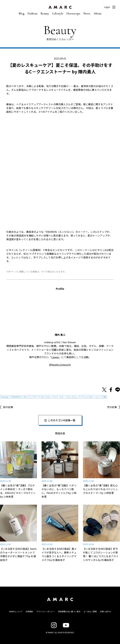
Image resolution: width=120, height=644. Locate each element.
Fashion (33, 14)
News (87, 14)
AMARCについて (16, 611)
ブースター (60, 397)
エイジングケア (31, 397)
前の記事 (8, 407)
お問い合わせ (105, 611)
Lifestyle (58, 14)
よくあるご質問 (90, 611)
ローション (95, 397)
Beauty (45, 14)
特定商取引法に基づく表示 (69, 611)
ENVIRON (16, 397)
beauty (5, 397)
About (97, 14)
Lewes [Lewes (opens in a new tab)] (55, 357)
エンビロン (47, 397)
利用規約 (29, 611)
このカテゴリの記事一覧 (62, 420)
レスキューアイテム (78, 397)
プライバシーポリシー (46, 611)
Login (107, 7)
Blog (22, 14)
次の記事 (112, 407)
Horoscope (73, 14)
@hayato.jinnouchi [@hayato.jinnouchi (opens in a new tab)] (60, 365)
